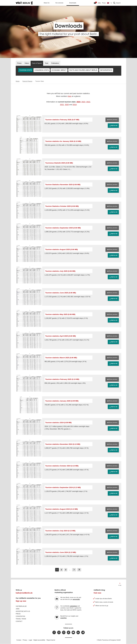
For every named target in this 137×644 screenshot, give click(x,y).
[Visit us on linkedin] (78, 632)
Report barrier (51, 640)
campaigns (73, 606)
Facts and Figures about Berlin (83, 70)
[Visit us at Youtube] (73, 632)
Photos (19, 63)
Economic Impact (59, 70)
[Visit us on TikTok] (69, 632)
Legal (30, 640)
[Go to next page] (74, 570)
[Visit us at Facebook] (54, 632)
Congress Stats (42, 70)
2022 (88, 102)
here (70, 96)
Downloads (73, 3)
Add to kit (113, 126)
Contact (19, 621)
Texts (47, 63)
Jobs (99, 3)
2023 (83, 102)
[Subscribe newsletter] (83, 632)
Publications (55, 63)
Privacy (25, 640)
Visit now (97, 593)
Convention (20, 616)
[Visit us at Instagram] (64, 632)
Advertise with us (23, 611)
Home (18, 81)
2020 (67, 105)
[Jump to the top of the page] (120, 584)
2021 (62, 105)
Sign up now (21, 601)
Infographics (106, 70)
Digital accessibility (39, 640)
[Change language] (109, 3)
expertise (63, 618)
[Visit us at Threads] (59, 632)
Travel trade (21, 619)
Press (104, 3)
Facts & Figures (37, 63)
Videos (27, 63)
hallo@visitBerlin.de (24, 593)
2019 (75, 105)
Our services (59, 3)
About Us (47, 3)
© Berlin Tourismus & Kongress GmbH (109, 640)
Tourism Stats (25, 70)
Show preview (112, 120)
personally (76, 599)
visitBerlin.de (21, 606)
